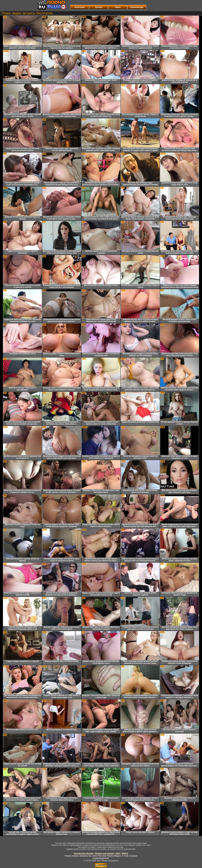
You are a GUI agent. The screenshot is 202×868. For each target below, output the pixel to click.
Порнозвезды (137, 7)
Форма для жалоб (104, 853)
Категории (80, 7)
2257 (118, 853)
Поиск (118, 7)
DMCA (125, 853)
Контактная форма (84, 853)
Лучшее (99, 7)
